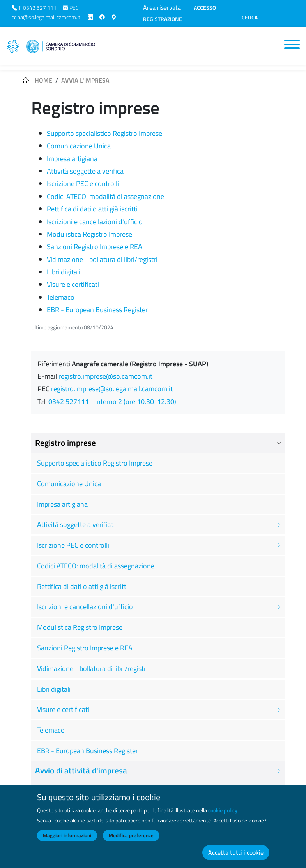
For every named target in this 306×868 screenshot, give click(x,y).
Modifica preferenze (131, 842)
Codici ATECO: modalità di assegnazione (105, 196)
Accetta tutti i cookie (236, 859)
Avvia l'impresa (85, 80)
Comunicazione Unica (79, 146)
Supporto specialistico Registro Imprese (104, 133)
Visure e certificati (73, 284)
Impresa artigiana (72, 159)
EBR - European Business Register (97, 310)
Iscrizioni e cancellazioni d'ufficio (95, 222)
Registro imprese (65, 443)
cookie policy (223, 817)
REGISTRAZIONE (163, 19)
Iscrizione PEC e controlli (83, 184)
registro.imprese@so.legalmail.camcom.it (112, 389)
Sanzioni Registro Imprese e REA (95, 247)
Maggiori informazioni (67, 842)
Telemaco (61, 297)
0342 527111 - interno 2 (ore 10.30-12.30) (112, 401)
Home (43, 80)
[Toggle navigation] (292, 44)
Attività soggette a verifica (85, 171)
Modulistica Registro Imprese (89, 234)
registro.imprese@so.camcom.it (105, 376)
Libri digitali (64, 272)
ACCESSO (205, 8)
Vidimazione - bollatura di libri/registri (102, 259)
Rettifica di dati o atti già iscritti (92, 209)
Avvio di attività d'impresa (81, 770)
